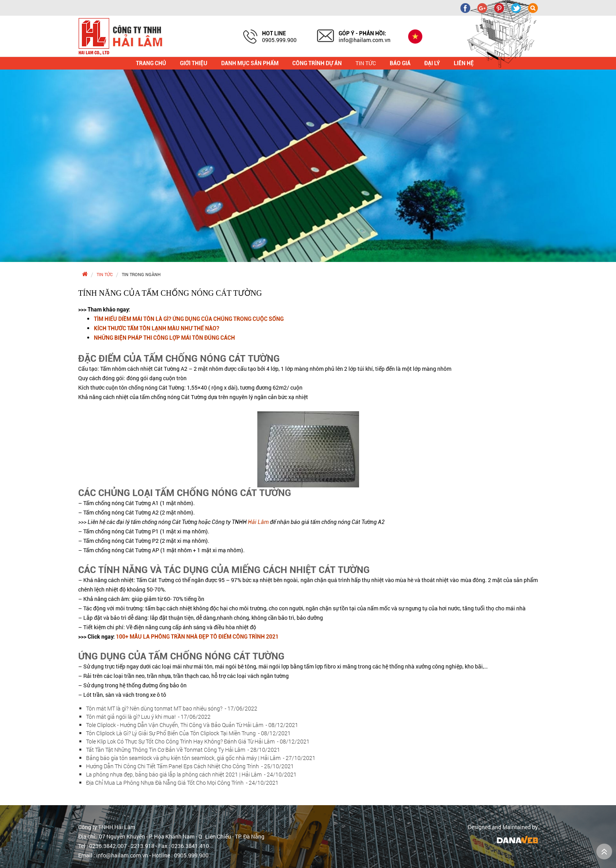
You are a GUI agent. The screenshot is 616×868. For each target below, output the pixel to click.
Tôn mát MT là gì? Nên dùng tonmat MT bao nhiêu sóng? (172, 708)
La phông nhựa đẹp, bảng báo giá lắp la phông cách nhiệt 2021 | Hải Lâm (191, 774)
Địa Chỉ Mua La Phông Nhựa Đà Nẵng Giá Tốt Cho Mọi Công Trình (182, 783)
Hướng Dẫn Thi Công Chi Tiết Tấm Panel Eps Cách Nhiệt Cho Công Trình (190, 766)
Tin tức (105, 274)
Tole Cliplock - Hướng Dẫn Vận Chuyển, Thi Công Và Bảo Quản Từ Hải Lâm (192, 725)
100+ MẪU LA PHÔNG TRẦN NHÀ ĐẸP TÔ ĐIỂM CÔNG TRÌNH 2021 (197, 637)
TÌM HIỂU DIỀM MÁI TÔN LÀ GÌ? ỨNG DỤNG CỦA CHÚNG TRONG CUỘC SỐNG (189, 319)
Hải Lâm (258, 522)
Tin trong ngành (141, 274)
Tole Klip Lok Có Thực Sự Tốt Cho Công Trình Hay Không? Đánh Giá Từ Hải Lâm (198, 741)
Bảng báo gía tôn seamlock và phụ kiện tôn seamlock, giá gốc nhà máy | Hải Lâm (201, 758)
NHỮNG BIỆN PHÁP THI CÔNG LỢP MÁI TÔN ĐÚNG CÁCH (164, 338)
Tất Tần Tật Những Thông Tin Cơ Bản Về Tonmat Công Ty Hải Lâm (183, 750)
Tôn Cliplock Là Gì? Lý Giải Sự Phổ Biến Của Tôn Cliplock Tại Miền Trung (188, 733)
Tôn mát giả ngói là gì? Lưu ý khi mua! (148, 717)
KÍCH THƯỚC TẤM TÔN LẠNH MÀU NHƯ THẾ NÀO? (157, 328)
